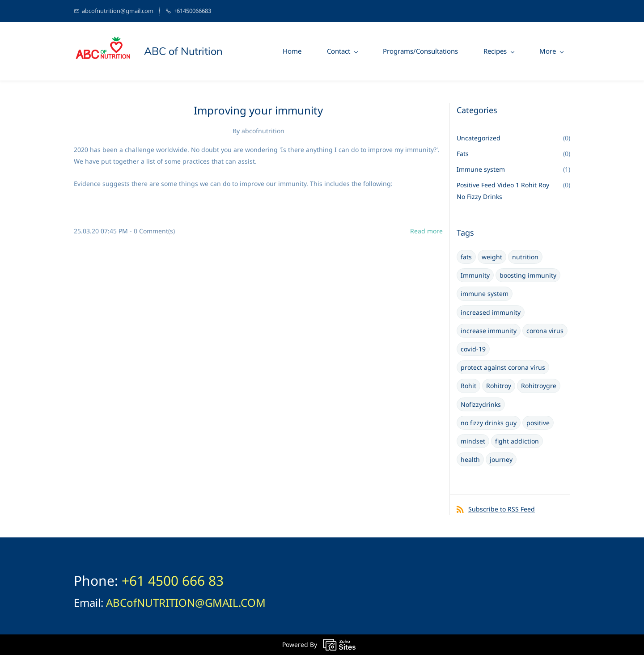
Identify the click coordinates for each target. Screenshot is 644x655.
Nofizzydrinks (481, 404)
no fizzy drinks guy (489, 423)
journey (501, 459)
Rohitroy (499, 386)
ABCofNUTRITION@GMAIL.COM (186, 602)
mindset (473, 441)
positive (538, 423)
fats (466, 257)
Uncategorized (479, 138)
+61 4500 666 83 (173, 581)
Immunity (475, 275)
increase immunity (489, 331)
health (470, 459)
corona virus (545, 331)
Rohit (468, 386)
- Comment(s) (152, 231)
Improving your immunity (258, 110)
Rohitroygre (539, 386)
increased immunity (491, 312)
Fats (463, 154)
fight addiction (517, 441)
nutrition (525, 257)
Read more (426, 231)
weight (492, 257)
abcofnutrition (263, 131)
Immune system (481, 169)
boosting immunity (528, 275)
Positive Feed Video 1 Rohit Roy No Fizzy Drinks (503, 190)
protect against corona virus (503, 367)
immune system (485, 294)
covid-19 (473, 349)
